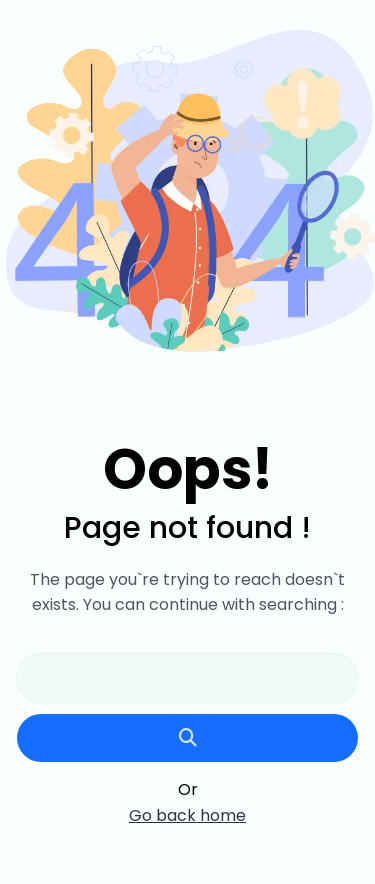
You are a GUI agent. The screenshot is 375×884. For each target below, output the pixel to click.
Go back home (187, 816)
